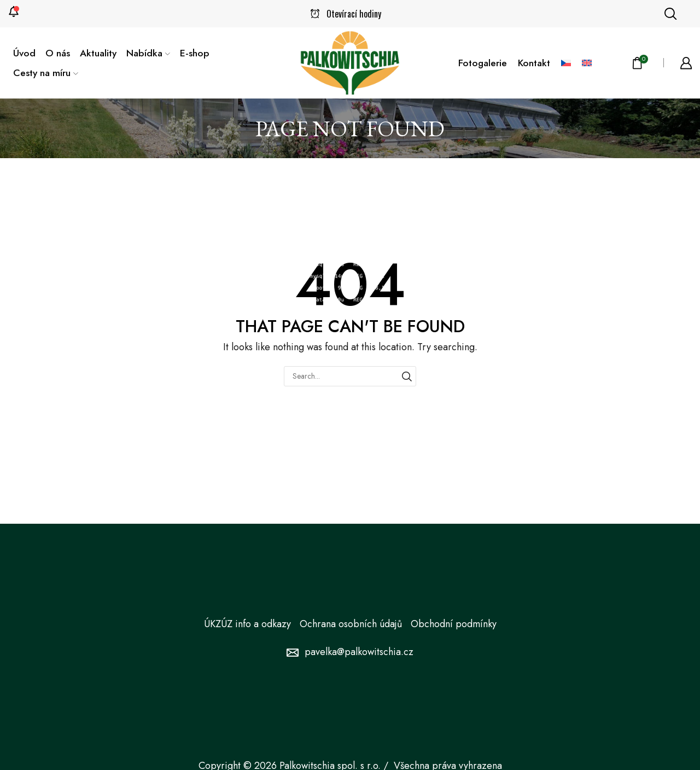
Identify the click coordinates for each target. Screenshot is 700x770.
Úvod (24, 53)
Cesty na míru (46, 73)
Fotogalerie (483, 63)
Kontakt (534, 63)
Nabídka (148, 53)
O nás (58, 53)
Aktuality (98, 53)
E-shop (195, 53)
